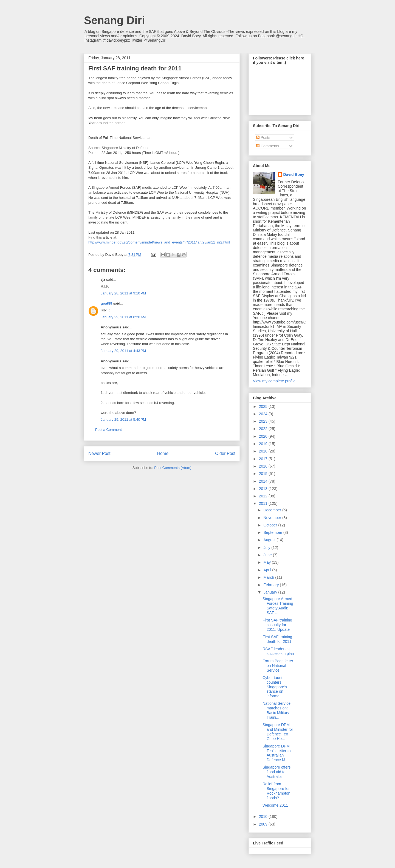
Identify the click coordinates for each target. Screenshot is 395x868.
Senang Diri (114, 20)
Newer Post (99, 453)
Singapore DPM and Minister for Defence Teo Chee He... (278, 732)
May (267, 562)
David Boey (294, 174)
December (273, 510)
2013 (264, 489)
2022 (264, 429)
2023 (264, 421)
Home (163, 453)
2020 (264, 436)
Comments (268, 146)
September (273, 532)
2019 (264, 444)
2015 (264, 474)
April (268, 570)
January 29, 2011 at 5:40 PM (123, 419)
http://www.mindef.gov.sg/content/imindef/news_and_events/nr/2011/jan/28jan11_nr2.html (159, 242)
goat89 (106, 303)
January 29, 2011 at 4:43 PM (123, 351)
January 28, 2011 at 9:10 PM (123, 293)
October (271, 525)
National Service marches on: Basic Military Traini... (276, 710)
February (272, 585)
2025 (264, 406)
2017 (264, 459)
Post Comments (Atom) (173, 468)
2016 (264, 466)
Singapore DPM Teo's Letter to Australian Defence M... (277, 753)
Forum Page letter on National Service (278, 666)
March (269, 577)
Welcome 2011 (275, 805)
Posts (263, 137)
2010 (264, 817)
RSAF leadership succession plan (278, 651)
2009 (264, 824)
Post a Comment (108, 430)
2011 (264, 503)
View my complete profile (274, 381)
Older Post (225, 453)
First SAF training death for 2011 (277, 639)
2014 (264, 481)
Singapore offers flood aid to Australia (276, 772)
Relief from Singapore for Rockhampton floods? (276, 791)
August (270, 540)
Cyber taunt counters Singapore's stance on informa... (275, 687)
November (273, 518)
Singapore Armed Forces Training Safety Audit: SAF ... (278, 606)
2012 (264, 496)
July (267, 548)
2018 (264, 451)
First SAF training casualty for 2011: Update (277, 625)
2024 (264, 414)
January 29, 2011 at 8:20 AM (123, 317)
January (271, 592)
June (268, 555)
